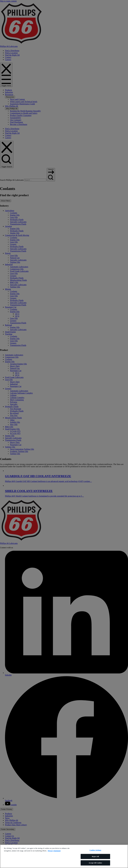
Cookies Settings (95, 850)
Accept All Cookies (95, 863)
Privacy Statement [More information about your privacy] (54, 851)
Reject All (95, 856)
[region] (64, 856)
